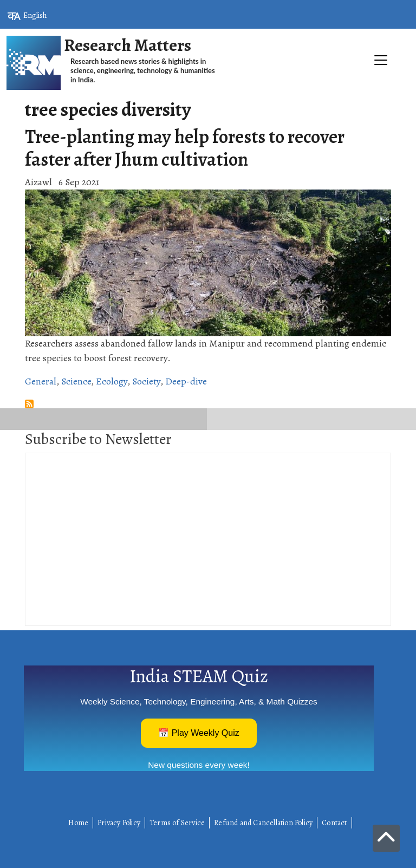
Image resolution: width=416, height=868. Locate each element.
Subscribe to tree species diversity (29, 404)
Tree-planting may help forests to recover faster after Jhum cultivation (185, 148)
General (41, 381)
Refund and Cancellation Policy (263, 823)
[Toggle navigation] (208, 95)
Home (78, 823)
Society (146, 381)
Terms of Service (177, 823)
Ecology (112, 381)
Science (76, 381)
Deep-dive (186, 381)
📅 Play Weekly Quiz (199, 733)
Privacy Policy (119, 823)
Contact (334, 823)
